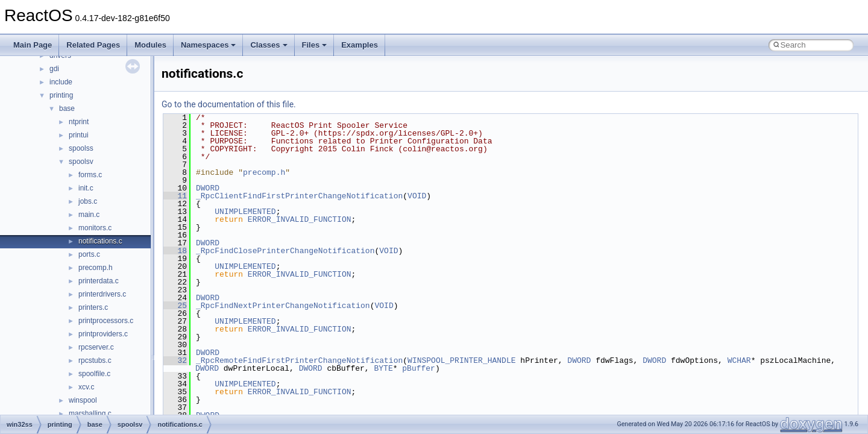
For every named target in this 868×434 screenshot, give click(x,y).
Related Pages (93, 45)
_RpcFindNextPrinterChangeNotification (283, 306)
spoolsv (81, 162)
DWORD (208, 188)
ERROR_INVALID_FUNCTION (300, 219)
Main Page (33, 45)
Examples (360, 45)
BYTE (383, 368)
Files (315, 45)
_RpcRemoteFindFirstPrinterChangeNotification (299, 360)
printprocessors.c (106, 321)
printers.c (93, 307)
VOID (417, 196)
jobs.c (88, 201)
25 (175, 306)
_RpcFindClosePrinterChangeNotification (285, 251)
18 (175, 251)
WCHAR (739, 360)
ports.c (89, 254)
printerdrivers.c (102, 294)
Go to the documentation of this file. (229, 104)
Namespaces (209, 45)
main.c (89, 215)
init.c (86, 188)
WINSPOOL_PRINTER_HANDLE (461, 360)
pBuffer (419, 368)
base (67, 108)
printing (61, 95)
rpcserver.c (96, 347)
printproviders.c (103, 334)
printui (79, 135)
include (61, 82)
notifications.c (100, 241)
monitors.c (95, 228)
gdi (54, 69)
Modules (150, 45)
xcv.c (86, 387)
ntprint (79, 122)
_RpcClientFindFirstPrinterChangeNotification (299, 196)
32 (175, 360)
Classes (269, 45)
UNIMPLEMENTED (245, 212)
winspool (83, 400)
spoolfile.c (94, 374)
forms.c (90, 175)
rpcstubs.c (95, 360)
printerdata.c (99, 281)
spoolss (81, 148)
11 (175, 196)
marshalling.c (90, 414)
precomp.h (96, 268)
